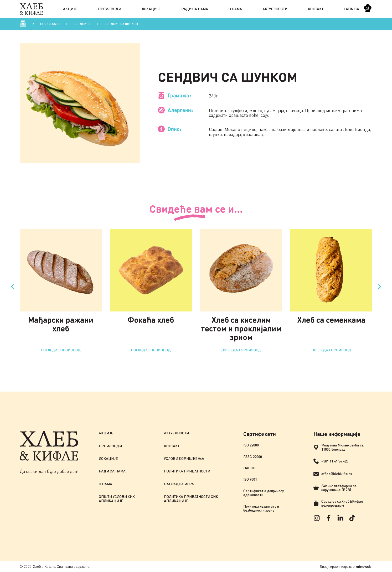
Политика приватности (187, 471)
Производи (110, 9)
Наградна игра (179, 484)
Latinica (351, 9)
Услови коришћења (184, 458)
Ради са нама (195, 9)
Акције (70, 9)
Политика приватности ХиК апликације (191, 499)
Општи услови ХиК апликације (117, 499)
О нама (235, 9)
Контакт (316, 9)
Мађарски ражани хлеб (61, 324)
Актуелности (275, 9)
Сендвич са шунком (121, 24)
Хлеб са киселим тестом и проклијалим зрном (241, 328)
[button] (12, 287)
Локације (151, 9)
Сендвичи (82, 24)
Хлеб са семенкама (331, 320)
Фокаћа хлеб (151, 320)
